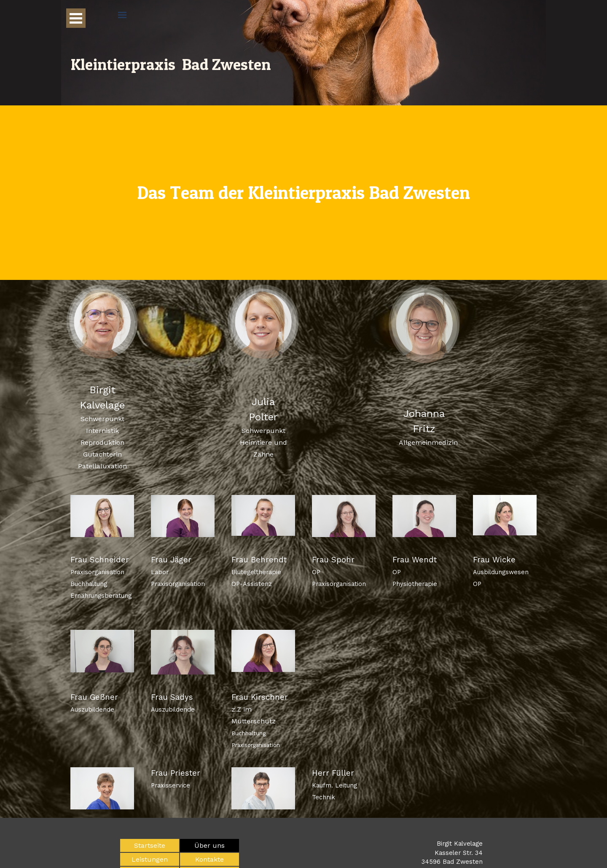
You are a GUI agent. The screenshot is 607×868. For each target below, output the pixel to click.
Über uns (209, 845)
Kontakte (209, 859)
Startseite (150, 845)
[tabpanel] (303, 193)
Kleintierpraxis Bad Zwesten (171, 64)
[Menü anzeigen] (76, 18)
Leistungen (150, 859)
